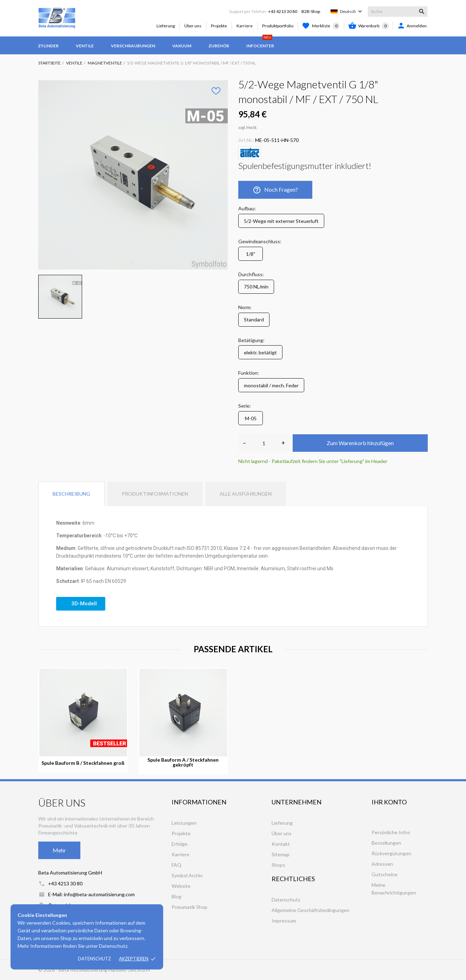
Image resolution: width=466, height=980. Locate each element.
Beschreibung (71, 494)
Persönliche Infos (391, 832)
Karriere (245, 26)
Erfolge (179, 844)
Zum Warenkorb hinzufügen (360, 443)
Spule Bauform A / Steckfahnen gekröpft (183, 762)
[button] (81, 604)
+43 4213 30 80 (283, 11)
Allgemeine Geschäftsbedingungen (311, 910)
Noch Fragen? (275, 190)
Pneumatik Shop (189, 907)
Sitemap (281, 854)
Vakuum (182, 46)
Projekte (219, 26)
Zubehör (219, 46)
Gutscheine (385, 874)
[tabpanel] (133, 175)
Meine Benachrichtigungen (394, 889)
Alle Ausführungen (246, 494)
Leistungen (184, 823)
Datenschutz (94, 959)
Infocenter (260, 42)
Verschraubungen (133, 46)
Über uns (193, 26)
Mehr (59, 850)
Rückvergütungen (391, 853)
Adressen (382, 864)
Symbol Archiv (187, 875)
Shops (278, 865)
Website (181, 886)
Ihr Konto (389, 802)
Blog (177, 896)
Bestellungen (386, 843)
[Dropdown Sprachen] (352, 12)
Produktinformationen (155, 494)
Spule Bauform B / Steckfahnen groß (83, 763)
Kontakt (281, 844)
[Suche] (398, 12)
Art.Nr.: (246, 140)
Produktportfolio (278, 26)
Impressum (284, 921)
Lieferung (166, 26)
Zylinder (48, 46)
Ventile (85, 46)
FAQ (177, 865)
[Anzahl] (264, 443)
